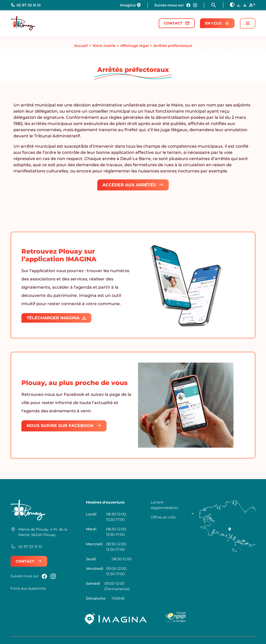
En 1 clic (217, 23)
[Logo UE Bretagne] (176, 619)
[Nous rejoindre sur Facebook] (188, 5)
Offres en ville (163, 517)
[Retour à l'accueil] (23, 23)
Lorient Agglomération (164, 505)
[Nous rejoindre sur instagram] (195, 5)
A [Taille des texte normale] (245, 6)
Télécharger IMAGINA (56, 318)
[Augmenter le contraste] (232, 5)
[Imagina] (116, 619)
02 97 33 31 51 (26, 5)
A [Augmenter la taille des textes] (252, 5)
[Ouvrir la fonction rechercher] (217, 5)
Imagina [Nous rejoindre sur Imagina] (131, 5)
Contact (177, 23)
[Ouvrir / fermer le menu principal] (248, 23)
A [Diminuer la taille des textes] (239, 6)
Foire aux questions (28, 588)
